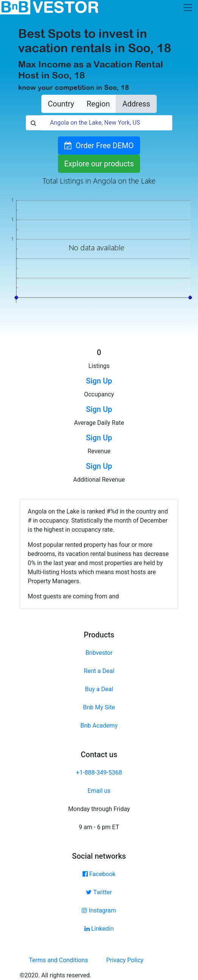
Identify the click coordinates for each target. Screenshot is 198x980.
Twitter (99, 892)
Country (61, 104)
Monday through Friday (99, 809)
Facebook (99, 874)
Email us (99, 791)
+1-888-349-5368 (99, 773)
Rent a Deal (99, 671)
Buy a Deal (99, 689)
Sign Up (99, 381)
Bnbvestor (99, 653)
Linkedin (99, 929)
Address (136, 104)
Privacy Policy (125, 960)
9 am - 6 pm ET (99, 827)
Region (98, 104)
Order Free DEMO (99, 146)
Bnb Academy (99, 726)
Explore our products (99, 164)
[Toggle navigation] (188, 8)
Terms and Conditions (58, 960)
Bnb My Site (99, 707)
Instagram (99, 910)
